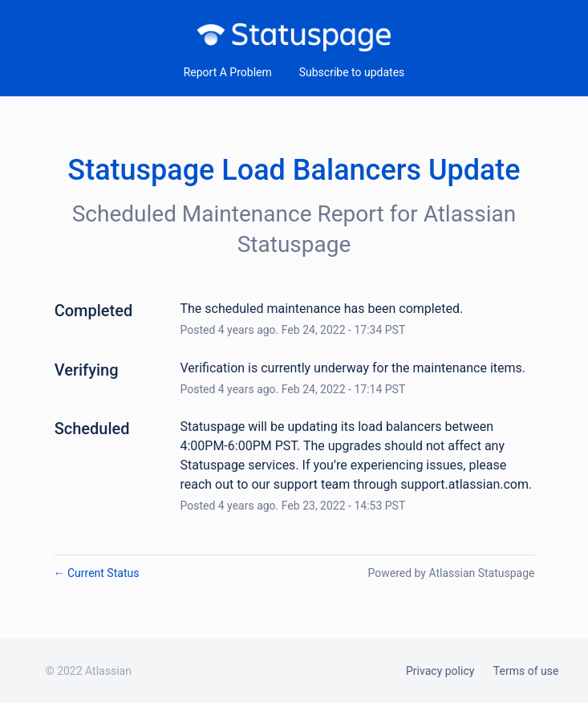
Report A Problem (228, 72)
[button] (352, 72)
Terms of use (526, 671)
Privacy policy (440, 671)
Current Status (97, 573)
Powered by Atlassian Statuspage (451, 573)
